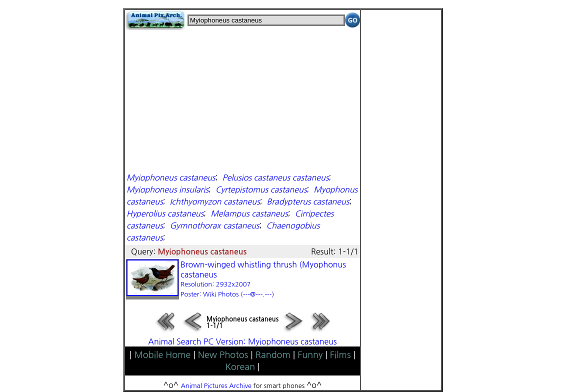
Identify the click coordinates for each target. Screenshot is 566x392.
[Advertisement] (242, 100)
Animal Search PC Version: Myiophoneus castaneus (242, 341)
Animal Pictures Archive (216, 386)
